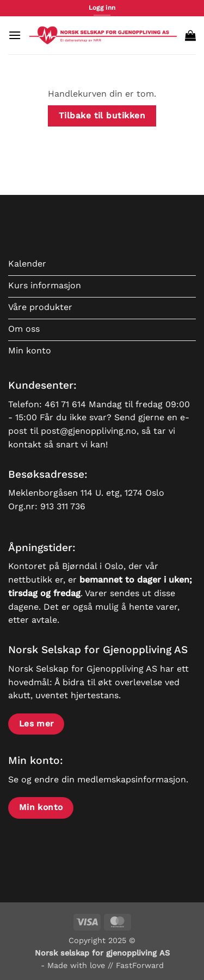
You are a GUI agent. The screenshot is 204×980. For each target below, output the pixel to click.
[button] (15, 35)
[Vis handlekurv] (190, 35)
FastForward (140, 965)
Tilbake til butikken (102, 116)
